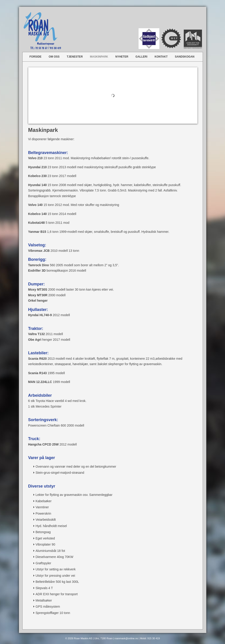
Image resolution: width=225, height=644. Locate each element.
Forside (36, 57)
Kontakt (161, 57)
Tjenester (75, 57)
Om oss (54, 57)
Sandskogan (185, 57)
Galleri (141, 57)
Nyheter (122, 57)
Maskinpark (99, 57)
